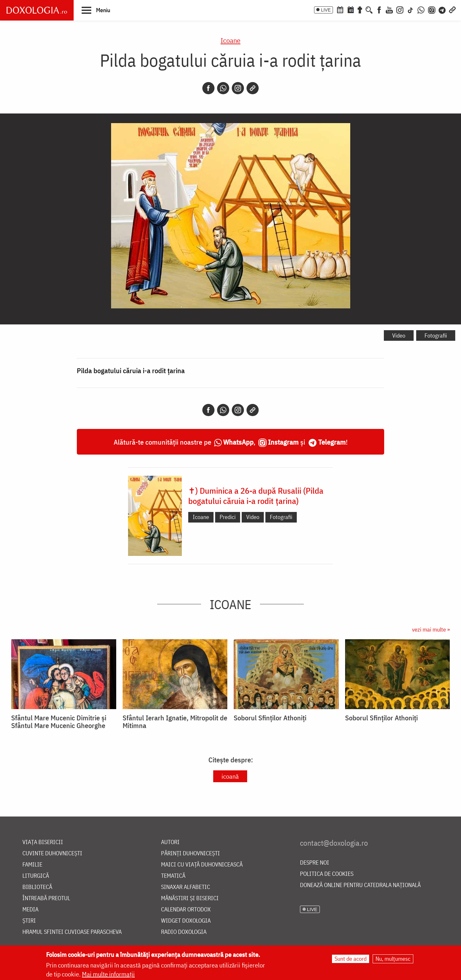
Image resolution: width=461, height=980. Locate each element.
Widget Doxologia (186, 921)
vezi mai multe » (431, 629)
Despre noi (315, 863)
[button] (96, 10)
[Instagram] (400, 9)
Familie (32, 865)
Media (30, 910)
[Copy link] (253, 88)
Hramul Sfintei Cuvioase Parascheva (72, 932)
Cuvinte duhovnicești (52, 854)
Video (399, 335)
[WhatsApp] (421, 9)
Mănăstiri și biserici (190, 898)
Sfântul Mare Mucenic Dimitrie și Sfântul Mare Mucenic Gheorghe (59, 722)
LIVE (326, 10)
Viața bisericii (43, 842)
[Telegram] (442, 9)
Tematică (173, 876)
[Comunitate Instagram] (432, 9)
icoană (230, 776)
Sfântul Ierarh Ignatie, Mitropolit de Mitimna (175, 722)
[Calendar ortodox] (340, 9)
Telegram (332, 442)
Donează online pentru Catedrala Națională (360, 885)
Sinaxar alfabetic (186, 887)
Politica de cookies (327, 874)
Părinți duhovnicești (190, 854)
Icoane (230, 40)
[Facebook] (379, 9)
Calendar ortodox (186, 910)
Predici (228, 517)
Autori (170, 842)
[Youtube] (389, 9)
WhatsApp (238, 442)
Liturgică (36, 876)
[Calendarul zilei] (351, 9)
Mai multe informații (108, 974)
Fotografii (436, 335)
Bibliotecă (37, 887)
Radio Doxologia (184, 932)
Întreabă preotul (46, 898)
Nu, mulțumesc (393, 959)
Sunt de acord (351, 959)
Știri (29, 921)
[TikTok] (410, 9)
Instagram (283, 442)
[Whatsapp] (223, 88)
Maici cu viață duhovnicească (202, 865)
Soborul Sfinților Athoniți (270, 718)
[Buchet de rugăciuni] (360, 9)
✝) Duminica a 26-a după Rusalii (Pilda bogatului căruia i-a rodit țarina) (256, 496)
